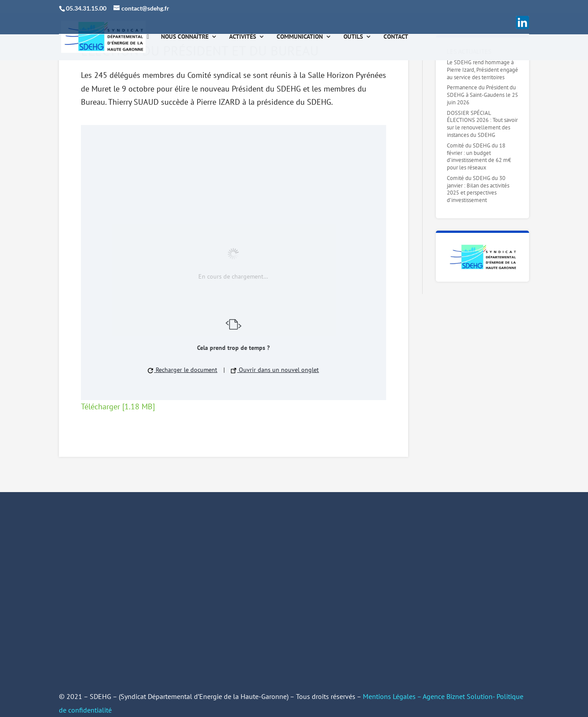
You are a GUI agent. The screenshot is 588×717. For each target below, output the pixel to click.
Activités (243, 37)
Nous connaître (185, 37)
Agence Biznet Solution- (460, 696)
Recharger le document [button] (183, 370)
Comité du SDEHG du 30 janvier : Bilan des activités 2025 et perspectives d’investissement (478, 189)
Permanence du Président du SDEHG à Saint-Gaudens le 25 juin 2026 (482, 95)
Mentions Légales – (393, 696)
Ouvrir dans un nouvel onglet (275, 370)
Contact (396, 37)
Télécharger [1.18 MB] (118, 406)
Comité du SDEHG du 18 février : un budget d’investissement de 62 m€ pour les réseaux (479, 157)
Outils (353, 37)
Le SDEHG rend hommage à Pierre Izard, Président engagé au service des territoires (482, 70)
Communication (300, 37)
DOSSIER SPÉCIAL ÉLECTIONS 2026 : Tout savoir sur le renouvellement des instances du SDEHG (482, 124)
